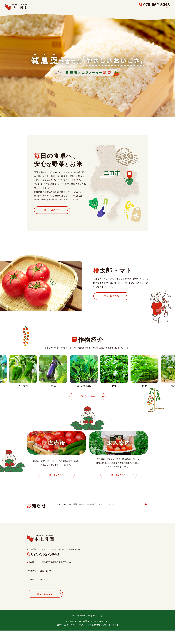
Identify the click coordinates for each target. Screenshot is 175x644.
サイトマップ (99, 617)
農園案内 (159, 10)
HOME (98, 10)
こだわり (109, 10)
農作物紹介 (122, 10)
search (167, 10)
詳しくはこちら (54, 210)
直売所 (135, 10)
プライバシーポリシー (80, 617)
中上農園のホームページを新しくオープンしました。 (93, 505)
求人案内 (146, 10)
